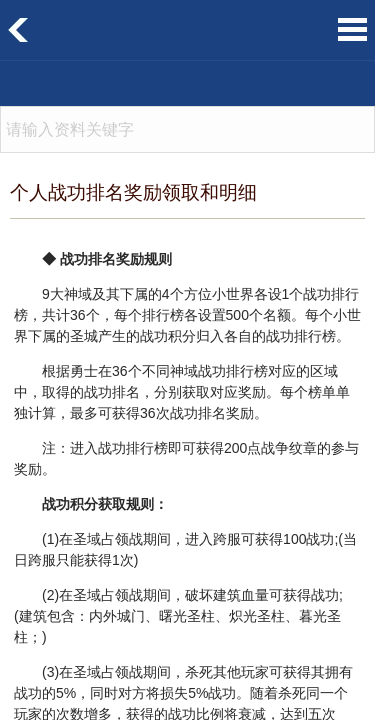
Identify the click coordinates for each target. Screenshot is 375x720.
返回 (18, 30)
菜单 (352, 29)
